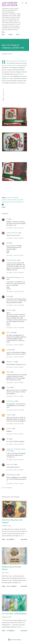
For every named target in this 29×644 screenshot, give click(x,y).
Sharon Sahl (10, 332)
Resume (10, 35)
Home (3, 35)
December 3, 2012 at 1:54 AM (15, 460)
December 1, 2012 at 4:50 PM (15, 367)
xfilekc (8, 372)
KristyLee (9, 310)
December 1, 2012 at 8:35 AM (15, 238)
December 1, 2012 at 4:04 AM (15, 228)
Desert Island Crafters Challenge (13, 65)
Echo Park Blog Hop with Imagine (12, 521)
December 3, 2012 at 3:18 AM (15, 470)
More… (18, 35)
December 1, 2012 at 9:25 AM (15, 255)
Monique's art (11, 362)
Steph (8, 296)
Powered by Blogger (15, 640)
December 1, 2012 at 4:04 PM (15, 357)
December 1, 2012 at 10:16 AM (15, 291)
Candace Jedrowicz (12, 233)
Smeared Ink (20, 202)
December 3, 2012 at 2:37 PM (15, 484)
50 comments (11, 539)
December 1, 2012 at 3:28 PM (15, 345)
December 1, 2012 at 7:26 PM (15, 396)
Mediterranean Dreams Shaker (11, 568)
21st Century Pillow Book (10, 4)
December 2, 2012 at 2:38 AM (15, 424)
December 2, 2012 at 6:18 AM (15, 434)
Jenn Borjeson (11, 401)
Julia (8, 243)
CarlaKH (9, 350)
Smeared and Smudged (9, 202)
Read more (24, 539)
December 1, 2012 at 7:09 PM (15, 382)
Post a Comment (7, 488)
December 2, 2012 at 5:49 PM (15, 444)
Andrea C (9, 428)
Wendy (9, 387)
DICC (8, 78)
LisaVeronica (10, 464)
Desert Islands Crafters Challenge (12, 200)
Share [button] (4, 207)
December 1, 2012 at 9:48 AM (15, 272)
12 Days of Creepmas (12, 198)
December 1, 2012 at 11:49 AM (15, 328)
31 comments (11, 631)
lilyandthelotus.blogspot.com (15, 277)
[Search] (23, 3)
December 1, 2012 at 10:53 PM (15, 410)
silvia (8, 439)
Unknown (9, 415)
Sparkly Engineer (12, 475)
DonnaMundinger (12, 260)
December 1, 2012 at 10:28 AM (15, 305)
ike (7, 219)
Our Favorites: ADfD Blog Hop (14, 614)
